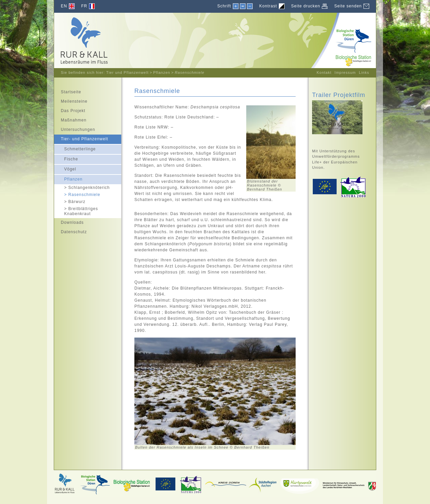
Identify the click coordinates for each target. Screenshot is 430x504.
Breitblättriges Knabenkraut (76, 211)
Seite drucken (306, 6)
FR (84, 6)
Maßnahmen (70, 119)
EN (64, 6)
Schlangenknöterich (82, 187)
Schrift (224, 6)
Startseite (68, 91)
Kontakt (324, 72)
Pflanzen (162, 72)
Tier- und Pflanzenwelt (81, 138)
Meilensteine (71, 100)
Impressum (345, 72)
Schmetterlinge (75, 148)
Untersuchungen (75, 129)
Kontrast (268, 6)
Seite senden (348, 6)
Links (364, 72)
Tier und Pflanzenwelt (127, 72)
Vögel (65, 168)
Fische (66, 158)
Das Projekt (70, 110)
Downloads (69, 221)
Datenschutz (71, 231)
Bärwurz (70, 201)
